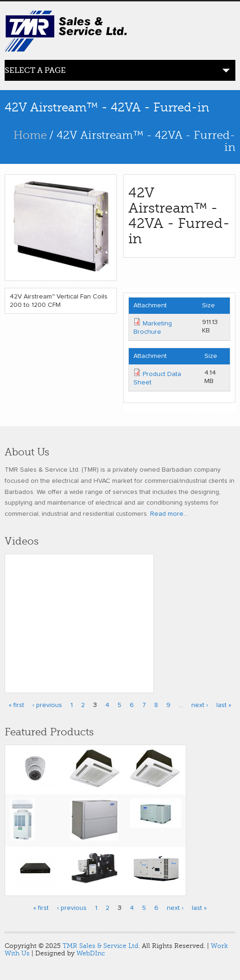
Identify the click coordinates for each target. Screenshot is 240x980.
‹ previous (47, 705)
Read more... (169, 514)
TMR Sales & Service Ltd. (101, 946)
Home (30, 135)
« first (16, 705)
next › (200, 705)
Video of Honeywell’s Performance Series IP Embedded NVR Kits (79, 618)
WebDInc (91, 953)
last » (224, 705)
